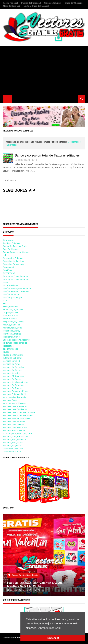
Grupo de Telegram (53, 3)
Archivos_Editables (12, 243)
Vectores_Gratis (10, 400)
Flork (5, 304)
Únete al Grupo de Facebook (36, 6)
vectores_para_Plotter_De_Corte (17, 434)
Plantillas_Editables (12, 334)
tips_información (11, 349)
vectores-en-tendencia (13, 449)
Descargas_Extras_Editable (15, 276)
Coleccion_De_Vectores (14, 264)
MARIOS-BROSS (10, 319)
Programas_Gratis (11, 337)
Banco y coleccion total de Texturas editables (47, 155)
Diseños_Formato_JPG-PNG (16, 292)
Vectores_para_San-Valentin (16, 437)
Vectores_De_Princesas (14, 385)
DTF (5, 301)
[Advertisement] (44, 70)
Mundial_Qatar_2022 (12, 328)
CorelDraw (8, 270)
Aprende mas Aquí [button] (49, 628)
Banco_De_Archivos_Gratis (15, 246)
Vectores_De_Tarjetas (13, 388)
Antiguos (11, 180)
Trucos (6, 352)
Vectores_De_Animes (12, 370)
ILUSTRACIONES (10, 316)
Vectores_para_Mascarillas (15, 428)
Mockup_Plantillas (11, 325)
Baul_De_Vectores (11, 249)
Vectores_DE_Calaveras (14, 376)
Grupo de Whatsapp (74, 3)
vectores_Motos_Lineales (14, 403)
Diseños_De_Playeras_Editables (17, 288)
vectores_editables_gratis (14, 397)
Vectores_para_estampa (14, 421)
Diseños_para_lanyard (13, 298)
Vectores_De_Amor (12, 364)
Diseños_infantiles (11, 295)
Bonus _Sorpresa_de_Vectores (17, 252)
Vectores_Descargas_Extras (16, 391)
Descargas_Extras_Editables (16, 279)
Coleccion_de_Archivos (13, 261)
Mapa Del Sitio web (12, 6)
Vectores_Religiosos (12, 446)
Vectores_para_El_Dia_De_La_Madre (19, 412)
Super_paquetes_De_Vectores (16, 340)
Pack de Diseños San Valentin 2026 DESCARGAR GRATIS (35, 584)
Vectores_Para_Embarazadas (16, 418)
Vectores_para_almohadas (15, 406)
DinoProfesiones (11, 285)
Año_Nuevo (8, 240)
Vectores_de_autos (12, 373)
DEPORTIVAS (9, 273)
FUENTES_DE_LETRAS (13, 310)
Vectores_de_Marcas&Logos (16, 382)
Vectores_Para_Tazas (13, 443)
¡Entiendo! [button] (53, 638)
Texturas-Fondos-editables (15, 343)
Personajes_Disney (12, 331)
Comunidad (8, 267)
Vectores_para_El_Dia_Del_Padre (18, 415)
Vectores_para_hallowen (14, 425)
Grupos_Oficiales (11, 313)
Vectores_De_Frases (12, 379)
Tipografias (8, 346)
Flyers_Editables (10, 307)
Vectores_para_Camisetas (15, 409)
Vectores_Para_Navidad (14, 431)
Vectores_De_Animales (13, 367)
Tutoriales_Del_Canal (12, 358)
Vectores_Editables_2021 (14, 394)
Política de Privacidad (31, 3)
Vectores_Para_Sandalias (15, 440)
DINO (5, 282)
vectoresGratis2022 (12, 452)
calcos (6, 255)
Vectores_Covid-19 (11, 361)
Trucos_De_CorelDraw (13, 355)
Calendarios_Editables (13, 258)
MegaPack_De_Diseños (14, 322)
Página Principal (11, 3)
